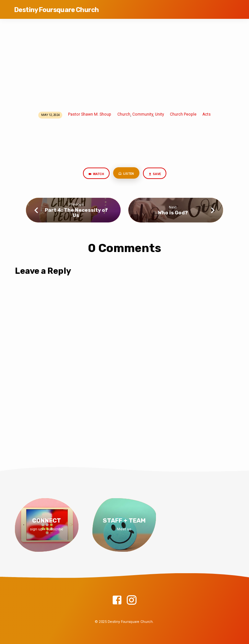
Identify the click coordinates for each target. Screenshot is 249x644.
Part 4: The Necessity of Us (76, 213)
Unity (160, 114)
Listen (126, 174)
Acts (207, 114)
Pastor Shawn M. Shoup (90, 114)
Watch (96, 174)
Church (124, 114)
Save (154, 174)
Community (143, 114)
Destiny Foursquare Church (56, 10)
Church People (183, 114)
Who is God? (173, 213)
